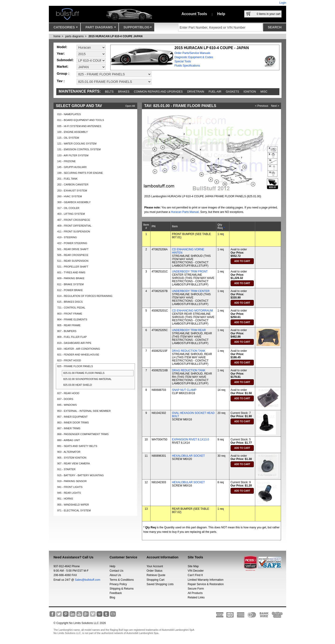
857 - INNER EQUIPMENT (72, 417)
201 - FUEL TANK (67, 179)
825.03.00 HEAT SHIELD (78, 385)
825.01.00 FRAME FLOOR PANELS (84, 373)
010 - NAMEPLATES (69, 114)
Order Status (154, 571)
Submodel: (65, 60)
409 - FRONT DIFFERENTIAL (74, 226)
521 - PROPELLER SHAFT (73, 267)
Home (57, 36)
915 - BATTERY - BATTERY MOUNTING (80, 475)
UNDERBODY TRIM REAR (189, 330)
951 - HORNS (65, 499)
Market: (63, 67)
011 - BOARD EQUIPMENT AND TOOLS (81, 120)
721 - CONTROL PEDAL (71, 308)
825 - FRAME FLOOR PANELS (75, 366)
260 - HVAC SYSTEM (70, 196)
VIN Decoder (196, 571)
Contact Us (116, 571)
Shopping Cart (156, 580)
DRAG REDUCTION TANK (189, 351)
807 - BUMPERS (67, 331)
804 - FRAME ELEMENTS (72, 319)
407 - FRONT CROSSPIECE (74, 220)
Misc (264, 92)
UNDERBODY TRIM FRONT (190, 272)
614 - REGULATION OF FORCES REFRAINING (85, 296)
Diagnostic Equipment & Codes (194, 57)
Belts (109, 92)
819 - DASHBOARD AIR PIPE (74, 343)
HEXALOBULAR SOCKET (188, 456)
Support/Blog (138, 28)
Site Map (193, 566)
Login (283, 3)
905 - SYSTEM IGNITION (72, 458)
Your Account (155, 566)
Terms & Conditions (122, 580)
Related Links (196, 597)
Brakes (124, 92)
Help (221, 14)
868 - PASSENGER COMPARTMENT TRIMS (83, 434)
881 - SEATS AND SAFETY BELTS (77, 446)
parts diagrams (74, 36)
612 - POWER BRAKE (70, 290)
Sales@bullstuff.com (88, 580)
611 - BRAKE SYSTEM (70, 284)
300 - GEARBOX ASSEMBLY (74, 202)
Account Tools (194, 14)
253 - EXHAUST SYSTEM (72, 191)
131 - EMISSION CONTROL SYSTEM (79, 149)
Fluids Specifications (187, 66)
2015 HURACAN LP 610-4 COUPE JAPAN (115, 36)
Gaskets (233, 92)
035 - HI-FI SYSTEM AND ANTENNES (79, 126)
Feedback (116, 593)
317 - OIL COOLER (68, 208)
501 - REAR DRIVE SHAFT (73, 249)
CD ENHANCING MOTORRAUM (192, 311)
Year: (61, 54)
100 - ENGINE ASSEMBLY (72, 132)
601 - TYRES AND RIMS (71, 272)
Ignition (250, 92)
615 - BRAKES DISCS (70, 302)
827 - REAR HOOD (68, 393)
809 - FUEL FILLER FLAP (72, 337)
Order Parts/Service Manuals (192, 53)
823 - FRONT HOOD (69, 360)
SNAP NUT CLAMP (184, 390)
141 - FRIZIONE (66, 161)
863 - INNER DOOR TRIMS (73, 423)
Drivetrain (196, 92)
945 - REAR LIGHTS (69, 493)
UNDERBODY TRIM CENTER (191, 291)
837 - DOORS (65, 399)
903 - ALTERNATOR (69, 452)
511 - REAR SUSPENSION (73, 261)
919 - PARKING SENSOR (72, 481)
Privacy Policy (118, 584)
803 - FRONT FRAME (70, 314)
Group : (63, 73)
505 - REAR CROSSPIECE (73, 255)
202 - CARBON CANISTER (73, 184)
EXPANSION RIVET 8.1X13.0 (190, 439)
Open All (130, 106)
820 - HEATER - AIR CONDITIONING (79, 349)
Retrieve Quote (156, 575)
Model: (62, 47)
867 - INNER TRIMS (69, 428)
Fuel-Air (215, 92)
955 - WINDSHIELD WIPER (73, 505)
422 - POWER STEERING (72, 243)
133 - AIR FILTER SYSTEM (73, 155)
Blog (112, 597)
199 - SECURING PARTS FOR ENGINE (80, 173)
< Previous (262, 106)
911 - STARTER (66, 469)
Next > (275, 106)
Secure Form (196, 589)
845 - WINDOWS (67, 405)
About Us (115, 575)
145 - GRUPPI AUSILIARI (72, 167)
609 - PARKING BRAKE (71, 278)
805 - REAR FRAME (69, 325)
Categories (66, 28)
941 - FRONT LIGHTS (70, 487)
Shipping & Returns (122, 589)
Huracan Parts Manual (185, 212)
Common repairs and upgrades (158, 92)
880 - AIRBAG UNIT (69, 440)
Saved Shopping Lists (160, 584)
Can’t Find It (195, 575)
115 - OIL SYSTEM (68, 138)
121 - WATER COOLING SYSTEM (77, 144)
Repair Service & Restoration (206, 584)
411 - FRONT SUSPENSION (74, 231)
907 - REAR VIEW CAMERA (74, 463)
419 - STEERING (67, 237)
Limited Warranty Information (206, 580)
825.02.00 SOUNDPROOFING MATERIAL (87, 379)
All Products (195, 593)
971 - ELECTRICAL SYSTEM (74, 510)
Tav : (61, 81)
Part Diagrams (100, 28)
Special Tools (183, 61)
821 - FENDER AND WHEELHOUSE (78, 355)
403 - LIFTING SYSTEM (71, 214)
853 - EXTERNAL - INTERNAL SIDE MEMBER (84, 411)
